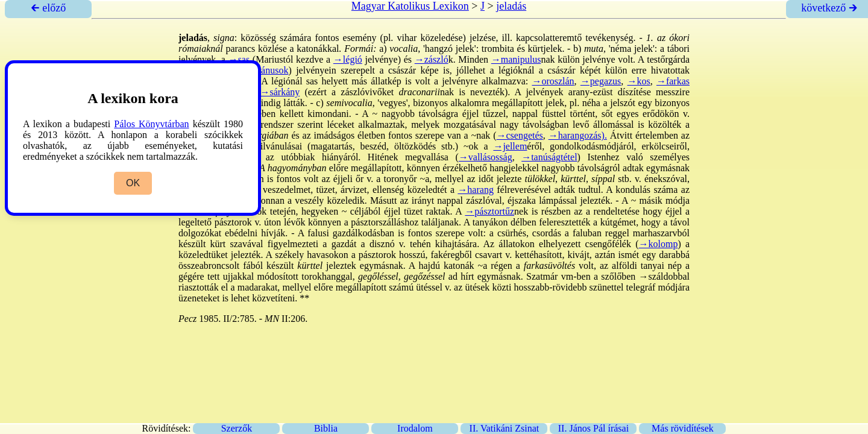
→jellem (510, 146)
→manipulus (516, 59)
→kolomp (658, 244)
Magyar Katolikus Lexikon (410, 6)
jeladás (511, 6)
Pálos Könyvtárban (151, 124)
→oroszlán (553, 81)
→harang (476, 190)
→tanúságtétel (549, 157)
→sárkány (280, 92)
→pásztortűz (489, 211)
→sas (239, 59)
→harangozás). (578, 135)
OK (133, 183)
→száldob (659, 276)
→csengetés (519, 135)
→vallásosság (486, 157)
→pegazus (601, 81)
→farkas (673, 81)
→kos (639, 81)
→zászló (432, 59)
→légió (348, 59)
